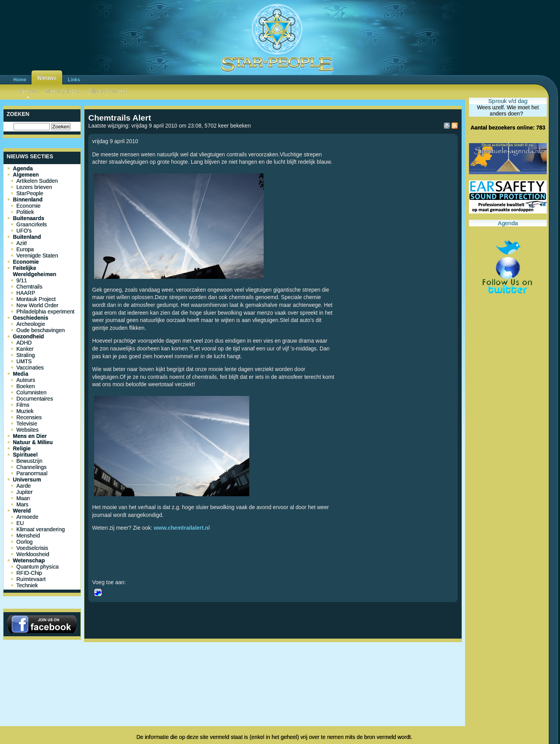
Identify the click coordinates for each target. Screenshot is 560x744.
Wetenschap (29, 560)
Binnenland (28, 200)
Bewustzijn (29, 461)
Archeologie (31, 324)
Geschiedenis (31, 318)
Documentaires (35, 399)
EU (20, 523)
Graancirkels (32, 224)
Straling (25, 355)
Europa (25, 249)
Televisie (27, 424)
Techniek (27, 585)
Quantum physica (38, 567)
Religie (22, 448)
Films (23, 405)
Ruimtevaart (31, 579)
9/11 (22, 280)
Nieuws (47, 78)
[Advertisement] (273, 671)
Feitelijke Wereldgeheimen (35, 271)
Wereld (22, 511)
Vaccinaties (30, 368)
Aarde (24, 486)
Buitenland (27, 237)
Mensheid (28, 536)
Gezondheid (28, 336)
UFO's (24, 231)
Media (21, 374)
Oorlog (24, 542)
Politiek (25, 212)
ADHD (24, 343)
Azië (22, 243)
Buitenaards (29, 218)
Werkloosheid (33, 554)
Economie (28, 206)
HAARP (26, 293)
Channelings (31, 467)
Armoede (27, 517)
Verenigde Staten (37, 256)
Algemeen (26, 175)
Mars (22, 504)
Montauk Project (36, 299)
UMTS (24, 361)
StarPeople (30, 193)
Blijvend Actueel (108, 91)
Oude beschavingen (41, 330)
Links (74, 80)
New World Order (37, 305)
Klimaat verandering (41, 529)
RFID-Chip (29, 573)
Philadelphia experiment (45, 312)
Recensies (29, 417)
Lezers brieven (34, 187)
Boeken (25, 386)
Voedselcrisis (32, 548)
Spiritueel (25, 455)
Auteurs (26, 380)
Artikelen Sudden (37, 181)
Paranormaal (32, 473)
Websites (27, 430)
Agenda (23, 168)
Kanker (25, 349)
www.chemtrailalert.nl (182, 528)
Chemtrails (29, 287)
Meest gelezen (63, 91)
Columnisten (31, 392)
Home (20, 80)
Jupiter (24, 492)
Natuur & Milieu (33, 442)
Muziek (25, 411)
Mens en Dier (30, 436)
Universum (27, 480)
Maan (23, 498)
